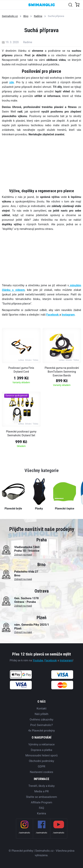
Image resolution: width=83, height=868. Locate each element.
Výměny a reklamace (41, 744)
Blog (26, 16)
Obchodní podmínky (41, 761)
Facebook (53, 315)
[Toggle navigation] (5, 5)
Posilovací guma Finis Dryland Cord (21, 370)
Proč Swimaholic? (41, 725)
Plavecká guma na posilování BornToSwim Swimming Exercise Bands (62, 372)
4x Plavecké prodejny (41, 731)
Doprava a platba (41, 750)
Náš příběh (41, 714)
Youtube (38, 660)
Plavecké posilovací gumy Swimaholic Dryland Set (21, 433)
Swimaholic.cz (10, 16)
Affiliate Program (41, 802)
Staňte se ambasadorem (41, 797)
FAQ (41, 808)
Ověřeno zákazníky (41, 720)
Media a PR (42, 791)
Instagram (66, 660)
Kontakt (42, 709)
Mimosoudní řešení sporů (42, 755)
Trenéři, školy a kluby (41, 786)
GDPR (41, 766)
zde (12, 82)
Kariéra (41, 813)
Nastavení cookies (41, 772)
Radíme (38, 16)
